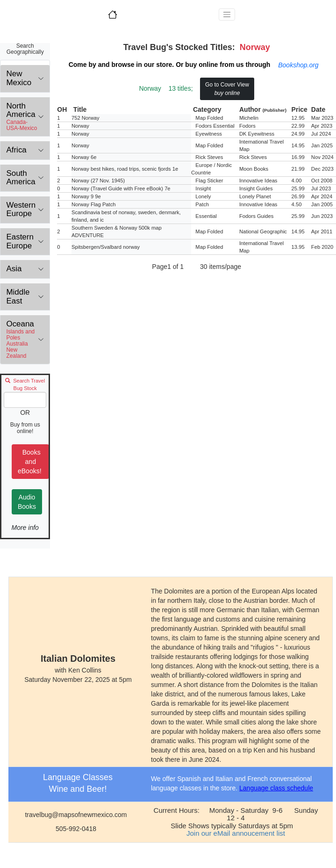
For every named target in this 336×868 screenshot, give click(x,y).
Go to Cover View (227, 89)
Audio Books (27, 502)
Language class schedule (276, 788)
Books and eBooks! (30, 462)
